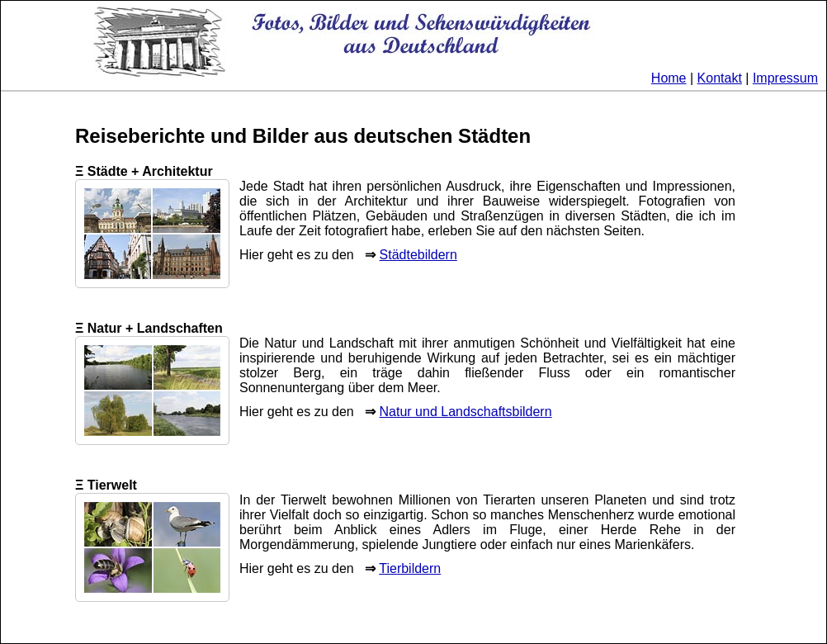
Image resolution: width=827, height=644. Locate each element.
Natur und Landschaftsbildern (466, 412)
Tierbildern (410, 568)
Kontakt (720, 78)
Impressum (785, 78)
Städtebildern (418, 255)
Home (669, 78)
